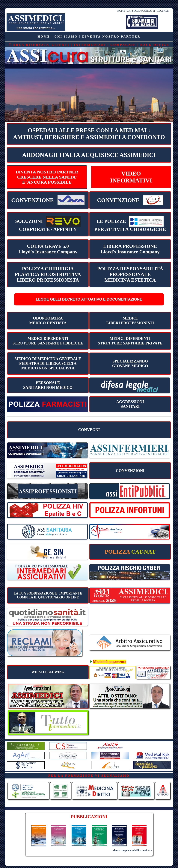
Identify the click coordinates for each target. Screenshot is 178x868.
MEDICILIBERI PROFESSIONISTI (130, 321)
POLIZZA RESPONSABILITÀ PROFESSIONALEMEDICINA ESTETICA (130, 274)
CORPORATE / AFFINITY (48, 224)
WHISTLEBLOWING (48, 672)
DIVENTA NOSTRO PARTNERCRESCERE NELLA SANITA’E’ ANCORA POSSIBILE (47, 177)
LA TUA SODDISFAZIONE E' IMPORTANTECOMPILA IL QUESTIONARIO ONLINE (48, 595)
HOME (121, 11)
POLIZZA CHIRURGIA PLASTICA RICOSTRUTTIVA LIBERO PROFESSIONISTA (48, 274)
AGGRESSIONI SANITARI (130, 404)
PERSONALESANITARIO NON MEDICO (48, 385)
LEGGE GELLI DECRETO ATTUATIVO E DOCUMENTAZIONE (89, 299)
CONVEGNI (89, 430)
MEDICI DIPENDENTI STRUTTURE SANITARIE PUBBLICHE (48, 341)
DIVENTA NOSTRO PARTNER (111, 37)
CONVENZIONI (130, 471)
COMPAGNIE (123, 45)
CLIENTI (61, 45)
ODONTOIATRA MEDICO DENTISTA (48, 321)
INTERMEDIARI (90, 45)
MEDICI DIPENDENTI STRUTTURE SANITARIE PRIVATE (130, 341)
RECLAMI (163, 11)
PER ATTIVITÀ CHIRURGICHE (130, 224)
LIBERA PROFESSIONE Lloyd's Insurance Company (130, 249)
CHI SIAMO (134, 11)
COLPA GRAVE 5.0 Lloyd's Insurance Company (48, 249)
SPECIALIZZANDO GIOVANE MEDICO (130, 364)
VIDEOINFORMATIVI (131, 177)
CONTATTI (149, 11)
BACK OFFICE (155, 45)
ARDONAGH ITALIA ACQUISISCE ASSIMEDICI (89, 155)
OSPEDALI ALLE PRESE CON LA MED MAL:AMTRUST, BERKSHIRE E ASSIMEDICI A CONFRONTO (89, 134)
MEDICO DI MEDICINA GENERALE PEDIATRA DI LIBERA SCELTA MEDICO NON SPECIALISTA (48, 363)
